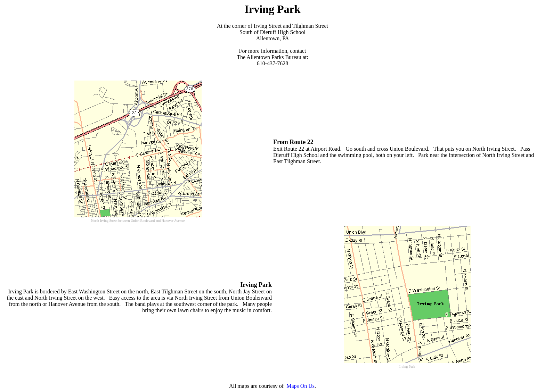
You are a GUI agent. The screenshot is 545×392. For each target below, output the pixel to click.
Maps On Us (300, 386)
